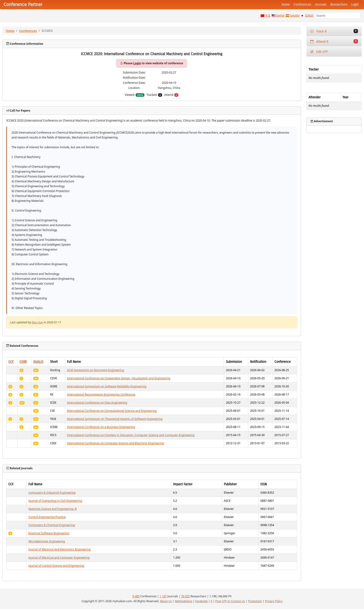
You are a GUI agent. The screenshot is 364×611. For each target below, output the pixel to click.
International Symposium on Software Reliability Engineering (107, 386)
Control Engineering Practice (47, 517)
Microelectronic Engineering (47, 541)
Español (295, 16)
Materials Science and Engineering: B (52, 509)
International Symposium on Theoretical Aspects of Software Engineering (115, 419)
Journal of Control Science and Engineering (56, 566)
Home (286, 5)
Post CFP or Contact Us (230, 601)
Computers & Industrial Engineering (52, 493)
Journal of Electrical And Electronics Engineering (59, 549)
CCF (11, 362)
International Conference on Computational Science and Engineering (112, 411)
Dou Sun (37, 322)
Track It (334, 31)
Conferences (302, 5)
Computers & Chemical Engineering (52, 525)
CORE (23, 362)
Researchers (339, 5)
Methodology (184, 601)
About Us (166, 601)
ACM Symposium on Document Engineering (96, 370)
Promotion (255, 601)
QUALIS (38, 362)
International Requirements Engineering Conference (101, 394)
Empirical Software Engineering (49, 533)
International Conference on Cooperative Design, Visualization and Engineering (119, 378)
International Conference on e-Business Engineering (101, 427)
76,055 (185, 596)
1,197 (163, 596)
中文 (268, 16)
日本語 (309, 16)
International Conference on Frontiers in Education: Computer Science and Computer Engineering (131, 435)
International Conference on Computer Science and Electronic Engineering (116, 443)
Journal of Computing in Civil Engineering (55, 501)
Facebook (201, 601)
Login (355, 5)
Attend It (334, 41)
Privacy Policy (274, 601)
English (280, 16)
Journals (321, 5)
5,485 (136, 596)
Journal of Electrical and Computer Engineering (59, 558)
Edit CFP (319, 52)
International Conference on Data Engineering (97, 403)
